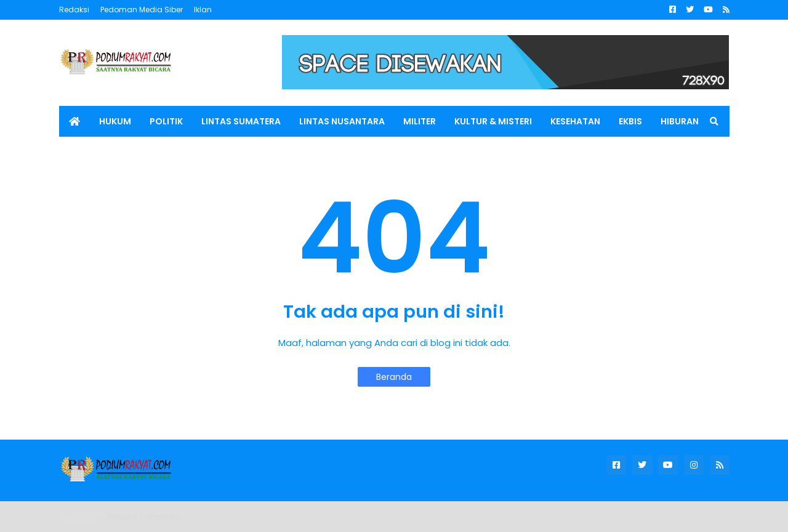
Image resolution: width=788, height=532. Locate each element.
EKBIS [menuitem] (630, 121)
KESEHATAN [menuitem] (575, 121)
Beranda (394, 377)
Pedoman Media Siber (142, 10)
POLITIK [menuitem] (166, 121)
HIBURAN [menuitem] (680, 121)
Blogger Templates (145, 516)
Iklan (203, 10)
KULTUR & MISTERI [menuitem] (493, 121)
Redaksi (74, 10)
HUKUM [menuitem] (115, 121)
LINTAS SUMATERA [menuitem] (241, 121)
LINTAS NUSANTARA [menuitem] (342, 121)
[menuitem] (74, 121)
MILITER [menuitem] (420, 121)
